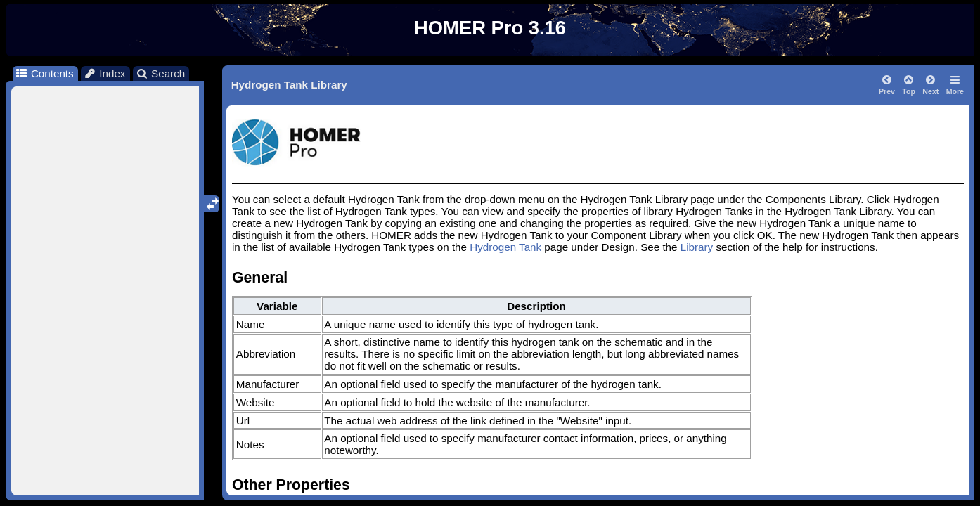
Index (105, 73)
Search (161, 73)
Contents (44, 73)
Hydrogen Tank (505, 247)
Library (697, 247)
